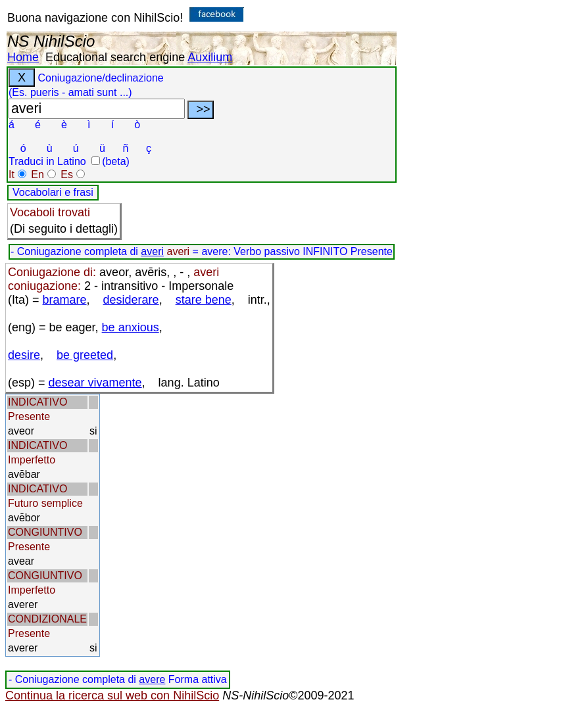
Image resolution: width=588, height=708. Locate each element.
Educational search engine (115, 57)
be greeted (85, 355)
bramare (65, 300)
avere (152, 679)
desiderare (131, 300)
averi (152, 251)
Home (23, 57)
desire (24, 355)
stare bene (204, 300)
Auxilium (210, 57)
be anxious (131, 327)
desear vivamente (95, 383)
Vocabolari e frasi (53, 192)
